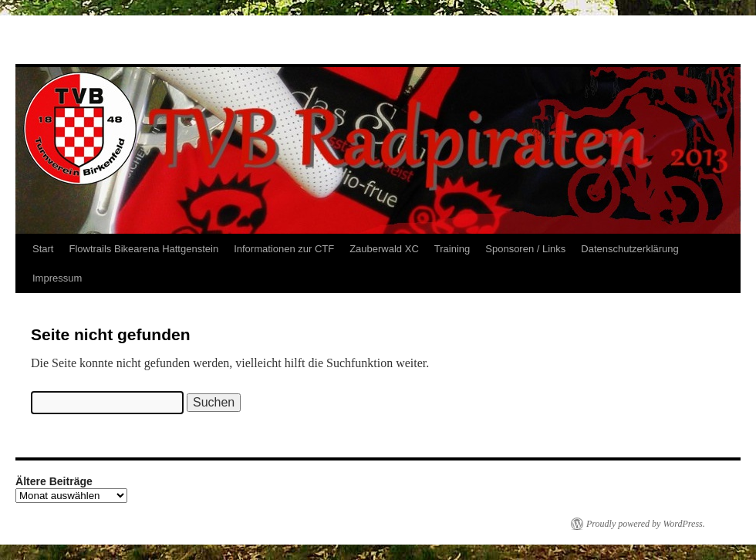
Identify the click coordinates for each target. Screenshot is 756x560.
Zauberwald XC (384, 249)
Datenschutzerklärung (629, 249)
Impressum (57, 278)
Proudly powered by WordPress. (646, 524)
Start (43, 249)
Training (452, 249)
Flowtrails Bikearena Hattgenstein (143, 249)
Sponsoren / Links (525, 249)
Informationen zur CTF (284, 249)
